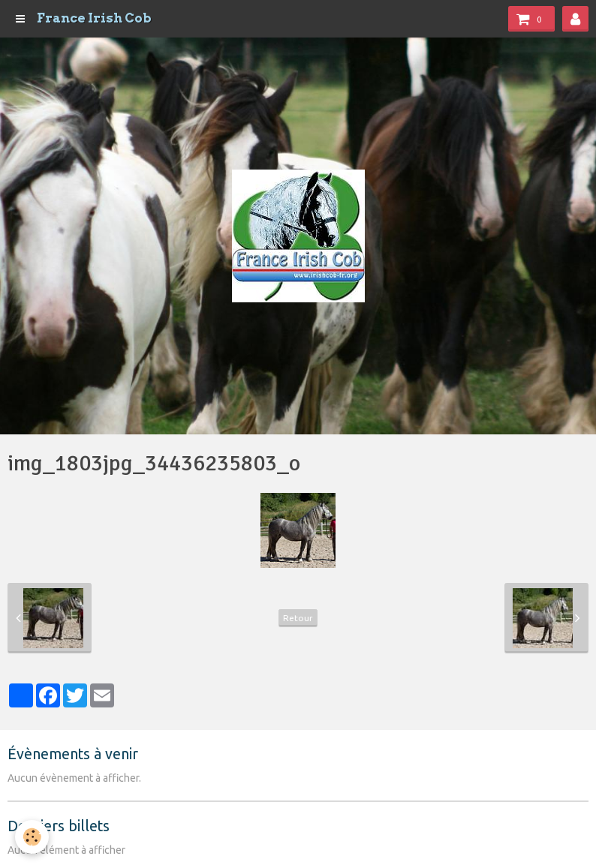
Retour (298, 618)
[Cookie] (32, 837)
